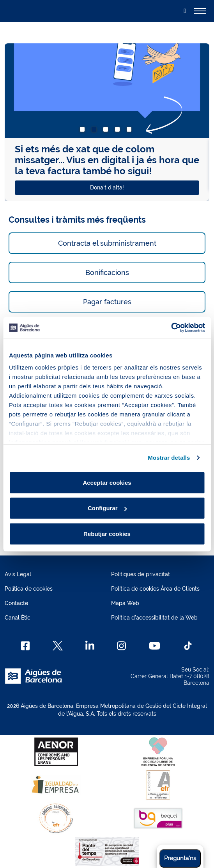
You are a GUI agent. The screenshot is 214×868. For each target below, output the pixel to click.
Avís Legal (18, 574)
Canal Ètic (18, 618)
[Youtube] (155, 646)
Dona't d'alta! (107, 188)
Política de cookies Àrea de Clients (155, 589)
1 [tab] (84, 131)
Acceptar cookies (107, 482)
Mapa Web (125, 603)
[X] (58, 646)
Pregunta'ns (180, 858)
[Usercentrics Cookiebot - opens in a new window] (171, 328)
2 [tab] (96, 131)
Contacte (16, 603)
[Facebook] (26, 646)
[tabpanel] (107, 122)
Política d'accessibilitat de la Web (154, 618)
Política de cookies (29, 589)
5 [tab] (131, 131)
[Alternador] (200, 11)
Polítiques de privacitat (141, 574)
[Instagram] (121, 646)
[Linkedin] (90, 646)
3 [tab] (107, 131)
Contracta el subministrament (107, 243)
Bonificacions (107, 272)
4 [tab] (119, 131)
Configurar (107, 508)
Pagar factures (107, 302)
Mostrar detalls (169, 458)
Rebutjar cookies (107, 533)
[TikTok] (188, 646)
